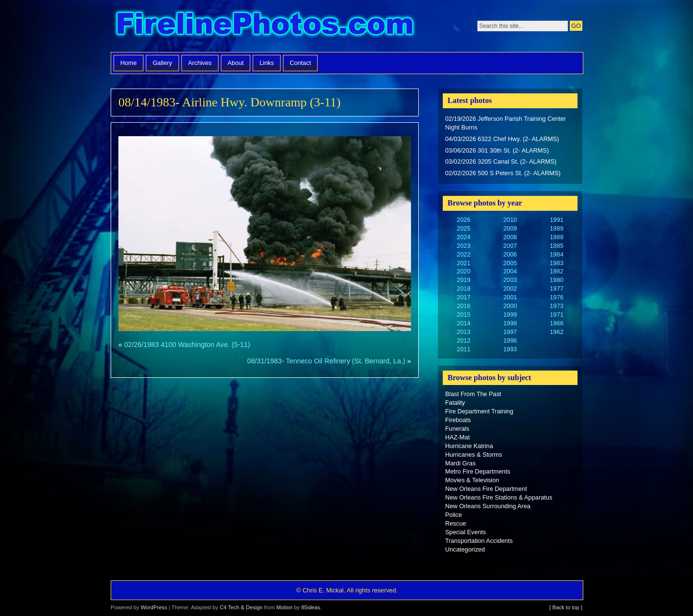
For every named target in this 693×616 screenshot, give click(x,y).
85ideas (311, 607)
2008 (510, 237)
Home (128, 63)
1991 (556, 220)
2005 (510, 263)
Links (267, 63)
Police (454, 515)
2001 (510, 297)
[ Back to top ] (566, 607)
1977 (556, 289)
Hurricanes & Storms (474, 455)
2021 (463, 263)
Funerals (457, 429)
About (236, 63)
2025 (463, 228)
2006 (510, 254)
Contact (300, 63)
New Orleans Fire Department (486, 489)
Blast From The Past (473, 394)
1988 (556, 237)
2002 (510, 289)
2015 (463, 314)
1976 (556, 297)
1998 (510, 323)
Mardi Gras (460, 463)
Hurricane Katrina (469, 446)
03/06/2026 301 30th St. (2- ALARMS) (497, 150)
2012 (463, 340)
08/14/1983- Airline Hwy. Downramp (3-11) (230, 102)
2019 (463, 280)
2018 (463, 289)
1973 (556, 306)
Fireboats (458, 420)
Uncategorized (465, 549)
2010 (510, 220)
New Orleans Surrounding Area (488, 506)
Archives (200, 63)
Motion (284, 607)
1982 (556, 271)
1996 (510, 340)
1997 (510, 332)
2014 (463, 323)
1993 (510, 349)
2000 (510, 306)
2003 (510, 280)
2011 (463, 349)
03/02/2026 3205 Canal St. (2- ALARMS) (501, 161)
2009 (510, 228)
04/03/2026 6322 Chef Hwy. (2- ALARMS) (502, 139)
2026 (463, 220)
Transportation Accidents (479, 541)
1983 (556, 263)
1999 (510, 314)
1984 (556, 254)
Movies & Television (472, 480)
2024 (463, 237)
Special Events (466, 532)
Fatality (455, 403)
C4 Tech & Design (241, 607)
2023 (463, 246)
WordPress (154, 607)
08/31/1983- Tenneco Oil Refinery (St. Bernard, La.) (326, 361)
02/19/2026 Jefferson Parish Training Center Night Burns (506, 123)
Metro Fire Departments (478, 471)
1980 (556, 280)
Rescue (456, 523)
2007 (510, 246)
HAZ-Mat (457, 437)
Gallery (162, 63)
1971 (556, 314)
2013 (463, 332)
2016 (463, 306)
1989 (556, 228)
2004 (510, 271)
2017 (463, 297)
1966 (556, 323)
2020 (463, 271)
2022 (463, 254)
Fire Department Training (479, 411)
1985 (556, 246)
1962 (556, 332)
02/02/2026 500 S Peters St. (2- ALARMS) (503, 173)
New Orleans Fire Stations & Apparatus (499, 497)
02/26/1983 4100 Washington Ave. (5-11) (187, 345)
